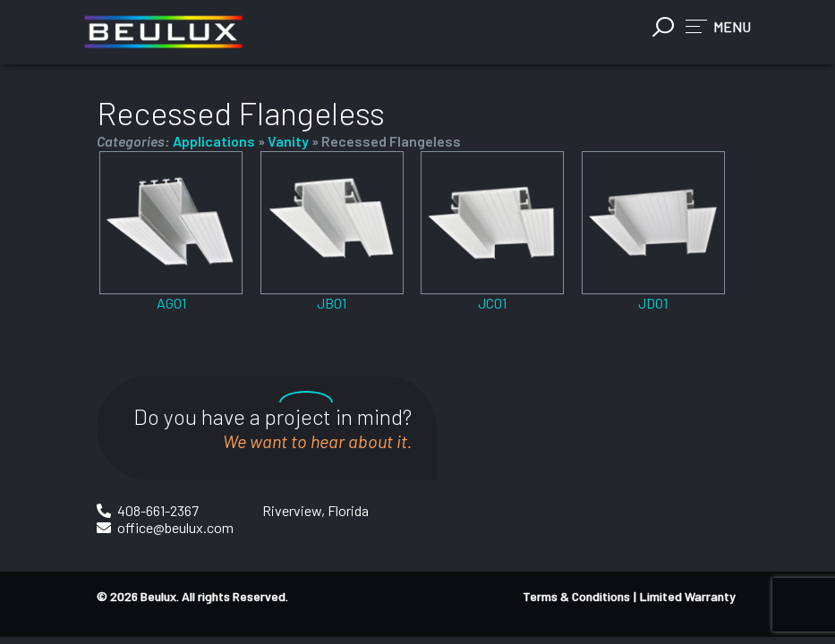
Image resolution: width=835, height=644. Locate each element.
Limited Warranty (688, 596)
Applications (214, 141)
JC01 (492, 303)
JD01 (653, 303)
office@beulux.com (175, 527)
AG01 (171, 303)
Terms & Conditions (576, 596)
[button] (718, 26)
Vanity (288, 141)
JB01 (332, 303)
